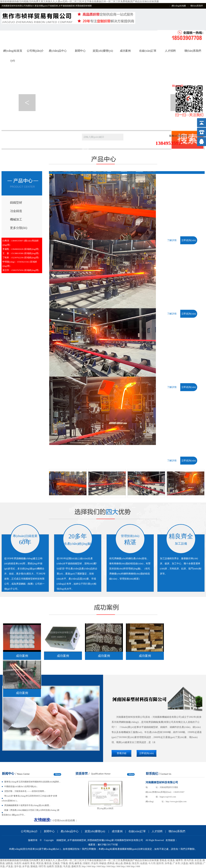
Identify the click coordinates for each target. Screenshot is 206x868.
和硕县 (103, 863)
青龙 (33, 863)
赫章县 (78, 863)
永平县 (26, 866)
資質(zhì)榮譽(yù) (103, 51)
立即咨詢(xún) (189, 240)
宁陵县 (64, 863)
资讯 (71, 863)
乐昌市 (18, 863)
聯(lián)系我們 (197, 6)
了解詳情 (172, 240)
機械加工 (16, 219)
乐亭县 (168, 863)
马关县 (67, 866)
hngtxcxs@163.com (168, 797)
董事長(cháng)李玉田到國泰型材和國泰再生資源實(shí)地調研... (32, 782)
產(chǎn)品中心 (58, 51)
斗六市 (152, 863)
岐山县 (119, 863)
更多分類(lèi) (19, 228)
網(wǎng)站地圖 (179, 6)
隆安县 (48, 863)
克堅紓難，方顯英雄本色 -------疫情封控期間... (25, 791)
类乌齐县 (189, 860)
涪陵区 (86, 863)
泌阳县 (9, 863)
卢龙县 (9, 866)
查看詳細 (122, 753)
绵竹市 (42, 866)
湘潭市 (179, 860)
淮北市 (135, 863)
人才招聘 (170, 51)
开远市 (95, 863)
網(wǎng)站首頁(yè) (13, 52)
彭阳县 (199, 863)
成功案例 (125, 51)
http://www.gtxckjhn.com (176, 801)
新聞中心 (80, 51)
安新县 (58, 866)
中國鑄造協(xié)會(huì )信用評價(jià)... (21, 786)
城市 (192, 863)
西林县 (127, 863)
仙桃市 (50, 866)
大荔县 (185, 863)
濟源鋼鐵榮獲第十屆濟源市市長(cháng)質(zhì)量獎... (27, 805)
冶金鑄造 (16, 211)
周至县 (40, 863)
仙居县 (144, 863)
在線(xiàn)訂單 (148, 51)
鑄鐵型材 (16, 203)
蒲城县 (34, 866)
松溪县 (171, 860)
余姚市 (26, 863)
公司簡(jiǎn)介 (35, 51)
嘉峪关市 (76, 866)
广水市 (176, 863)
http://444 (86, 866)
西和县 (111, 863)
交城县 (56, 863)
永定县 (198, 860)
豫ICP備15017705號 (108, 845)
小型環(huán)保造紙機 (64, 820)
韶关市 (160, 863)
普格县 (163, 860)
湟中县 (18, 866)
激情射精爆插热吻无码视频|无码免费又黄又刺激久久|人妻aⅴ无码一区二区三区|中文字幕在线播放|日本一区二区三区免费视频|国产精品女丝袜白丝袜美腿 (79, 1)
